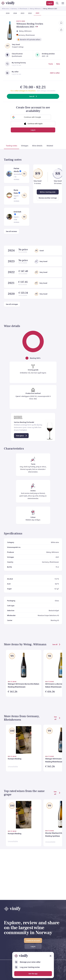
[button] (31, 117)
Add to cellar (55, 73)
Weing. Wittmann (35, 9)
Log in (33, 130)
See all (33, 96)
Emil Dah (17, 212)
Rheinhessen (24, 9)
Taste (51, 64)
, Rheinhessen (30, 35)
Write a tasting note (48, 192)
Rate (58, 64)
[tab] (12, 146)
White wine (5, 9)
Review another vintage (48, 198)
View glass (22, 436)
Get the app (33, 974)
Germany (14, 9)
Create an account (33, 940)
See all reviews (11, 231)
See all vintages (12, 304)
